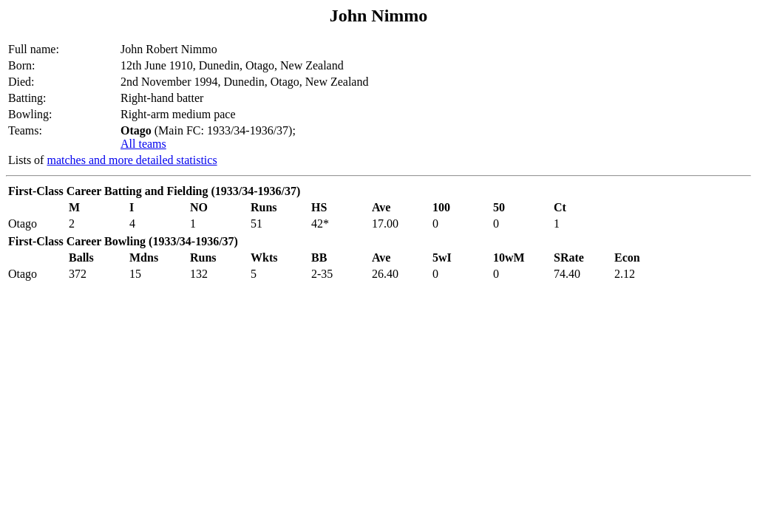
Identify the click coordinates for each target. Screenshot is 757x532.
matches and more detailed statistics (132, 160)
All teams (143, 144)
